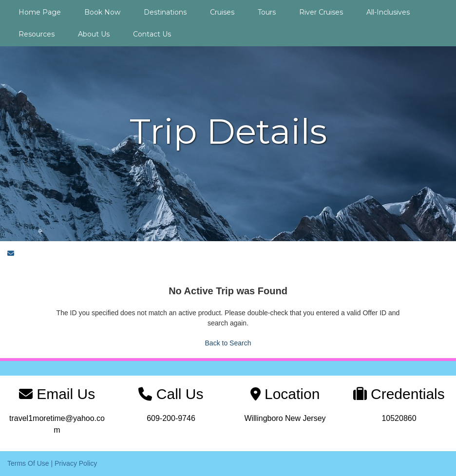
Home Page (40, 12)
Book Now (102, 12)
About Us (94, 34)
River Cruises (321, 12)
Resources (37, 34)
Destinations (165, 12)
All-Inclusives (388, 12)
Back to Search (228, 343)
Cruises (222, 12)
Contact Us (152, 34)
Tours (267, 12)
